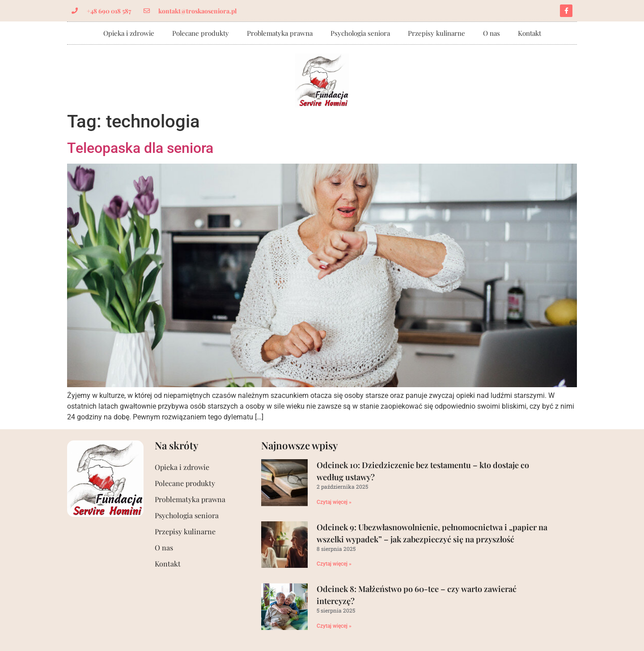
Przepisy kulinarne (436, 33)
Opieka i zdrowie (129, 33)
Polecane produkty (201, 33)
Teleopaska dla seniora (140, 148)
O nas (491, 33)
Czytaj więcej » (334, 502)
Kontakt (530, 33)
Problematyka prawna (280, 33)
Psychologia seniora (360, 33)
